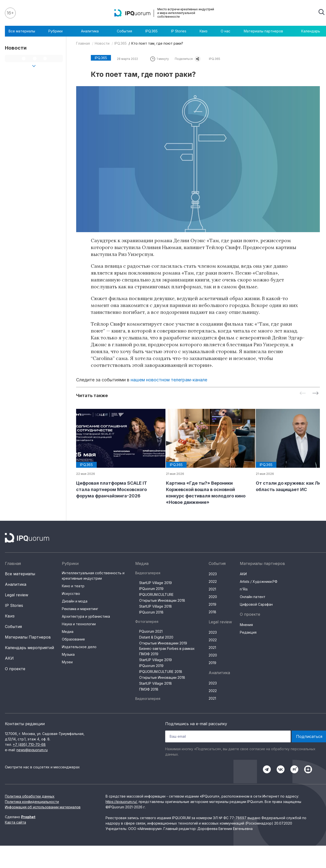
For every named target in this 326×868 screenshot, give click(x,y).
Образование (73, 639)
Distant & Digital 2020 (156, 637)
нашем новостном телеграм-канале (169, 380)
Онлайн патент (253, 597)
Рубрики (58, 31)
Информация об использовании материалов (43, 807)
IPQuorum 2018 (151, 612)
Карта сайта (15, 822)
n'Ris (244, 589)
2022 (213, 581)
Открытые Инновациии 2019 (163, 643)
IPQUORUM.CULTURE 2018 (161, 672)
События (124, 31)
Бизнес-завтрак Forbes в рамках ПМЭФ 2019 (167, 651)
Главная (83, 43)
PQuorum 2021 (151, 631)
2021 (212, 589)
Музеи (67, 662)
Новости (102, 43)
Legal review (17, 595)
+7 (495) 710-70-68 (29, 744)
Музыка (68, 654)
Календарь (311, 31)
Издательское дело (79, 647)
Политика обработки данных (30, 796)
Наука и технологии (79, 624)
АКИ (9, 658)
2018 (212, 612)
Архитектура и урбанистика (86, 616)
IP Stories (179, 31)
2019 (212, 604)
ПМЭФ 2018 (149, 689)
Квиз (204, 31)
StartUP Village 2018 (156, 606)
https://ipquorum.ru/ (121, 802)
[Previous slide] (303, 394)
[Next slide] (315, 394)
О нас (225, 31)
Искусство (71, 594)
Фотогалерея (147, 621)
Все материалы (22, 31)
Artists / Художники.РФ (259, 581)
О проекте (15, 669)
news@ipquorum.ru (32, 750)
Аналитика (92, 31)
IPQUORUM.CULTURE (156, 594)
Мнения (246, 625)
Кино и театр (73, 586)
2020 (213, 597)
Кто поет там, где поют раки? (157, 43)
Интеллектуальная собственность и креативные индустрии (93, 576)
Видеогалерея (148, 573)
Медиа (68, 632)
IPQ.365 (151, 31)
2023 (213, 574)
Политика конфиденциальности (32, 802)
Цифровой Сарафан (256, 604)
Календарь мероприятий (29, 648)
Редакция (248, 632)
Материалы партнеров (266, 31)
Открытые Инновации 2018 (162, 600)
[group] (117, 454)
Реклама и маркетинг (80, 609)
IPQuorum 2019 (151, 589)
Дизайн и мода (75, 601)
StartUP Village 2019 (156, 583)
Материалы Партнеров (28, 637)
